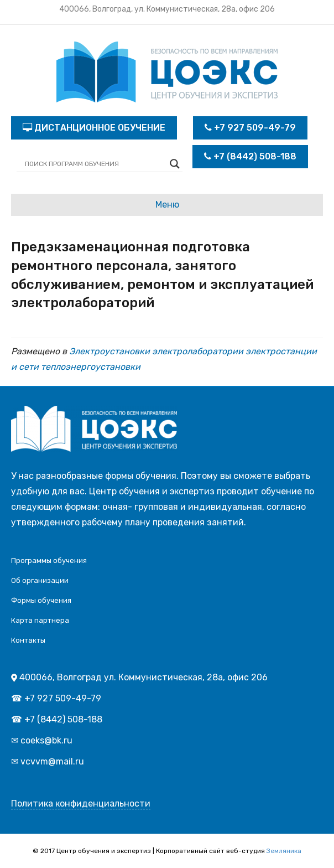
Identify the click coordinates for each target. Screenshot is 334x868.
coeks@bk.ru (46, 740)
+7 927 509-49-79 (250, 128)
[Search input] (95, 164)
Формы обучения (41, 600)
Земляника (284, 851)
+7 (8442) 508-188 (250, 156)
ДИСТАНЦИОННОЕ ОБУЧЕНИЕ (94, 128)
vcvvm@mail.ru (52, 761)
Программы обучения (49, 560)
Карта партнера (40, 620)
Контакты (28, 640)
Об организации (40, 580)
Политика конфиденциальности (81, 804)
